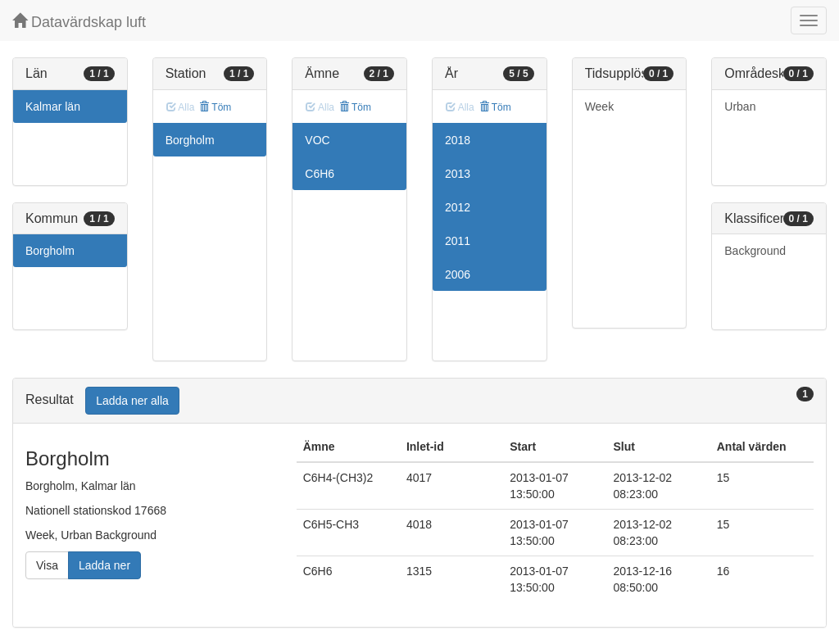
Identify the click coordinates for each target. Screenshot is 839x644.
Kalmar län (53, 107)
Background (755, 251)
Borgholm (50, 251)
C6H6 (320, 174)
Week (600, 107)
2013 (458, 174)
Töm (215, 107)
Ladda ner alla (132, 401)
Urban (740, 107)
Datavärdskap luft (79, 22)
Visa (47, 565)
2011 (458, 241)
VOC (317, 140)
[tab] (419, 401)
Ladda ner (104, 565)
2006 (458, 274)
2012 (458, 207)
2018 (458, 140)
